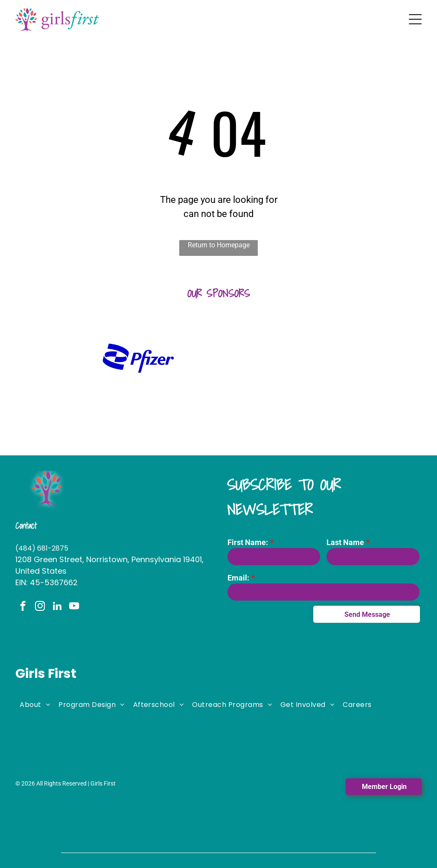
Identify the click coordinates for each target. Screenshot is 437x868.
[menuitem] (35, 704)
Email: (238, 578)
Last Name (345, 542)
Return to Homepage (219, 245)
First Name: (248, 542)
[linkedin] (57, 607)
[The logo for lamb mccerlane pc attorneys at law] (379, 358)
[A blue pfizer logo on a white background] (138, 358)
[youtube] (74, 607)
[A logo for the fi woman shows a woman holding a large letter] (218, 358)
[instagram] (40, 607)
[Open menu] (415, 19)
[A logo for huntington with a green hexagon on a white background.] (58, 358)
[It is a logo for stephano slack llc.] (299, 358)
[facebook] (23, 607)
